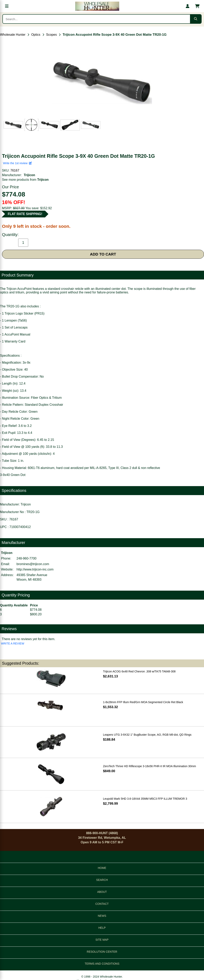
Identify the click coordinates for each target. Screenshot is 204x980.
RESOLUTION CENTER (102, 952)
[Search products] (96, 19)
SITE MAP (102, 940)
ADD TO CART (103, 254)
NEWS (102, 916)
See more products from (25, 180)
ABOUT (102, 892)
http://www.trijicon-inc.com (35, 569)
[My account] (188, 6)
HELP (102, 928)
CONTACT (102, 904)
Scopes (51, 35)
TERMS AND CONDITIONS (102, 964)
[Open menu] (7, 6)
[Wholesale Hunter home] (97, 6)
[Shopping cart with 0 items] (197, 6)
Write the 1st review (17, 163)
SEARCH (102, 880)
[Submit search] (196, 19)
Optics (36, 35)
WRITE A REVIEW (13, 643)
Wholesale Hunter (13, 35)
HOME (102, 868)
